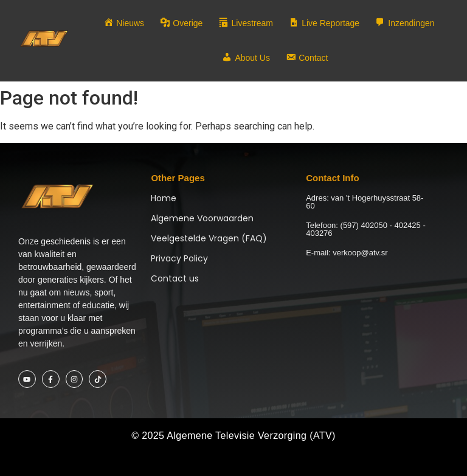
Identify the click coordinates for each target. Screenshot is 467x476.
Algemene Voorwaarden (202, 218)
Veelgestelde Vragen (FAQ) (209, 238)
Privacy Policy (179, 258)
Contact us (175, 278)
